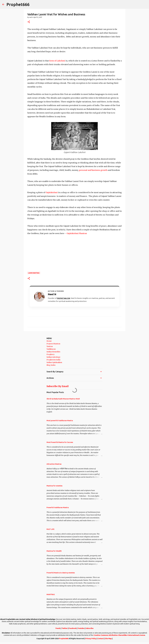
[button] (29, 22)
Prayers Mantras (53, 344)
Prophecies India (53, 360)
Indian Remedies (53, 352)
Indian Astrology (53, 357)
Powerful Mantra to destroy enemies (61, 573)
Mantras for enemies (54, 486)
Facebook (73, 628)
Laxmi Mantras (34, 273)
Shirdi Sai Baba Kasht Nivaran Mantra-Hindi (63, 399)
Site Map (108, 639)
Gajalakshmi (52, 192)
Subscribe (90, 628)
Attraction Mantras (54, 464)
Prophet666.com (63, 298)
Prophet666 (18, 4)
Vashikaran (51, 349)
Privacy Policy (91, 639)
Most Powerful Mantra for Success (60, 442)
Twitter (65, 628)
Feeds (58, 628)
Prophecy (51, 354)
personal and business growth (93, 170)
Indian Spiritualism (54, 362)
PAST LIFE (50, 529)
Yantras (50, 346)
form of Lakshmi (57, 61)
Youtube (81, 628)
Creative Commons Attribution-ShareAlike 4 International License (119, 635)
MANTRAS (51, 594)
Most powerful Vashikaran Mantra (60, 421)
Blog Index (51, 365)
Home (49, 341)
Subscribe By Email (58, 386)
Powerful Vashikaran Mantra (58, 508)
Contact (101, 639)
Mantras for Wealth (54, 551)
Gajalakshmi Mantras (77, 233)
